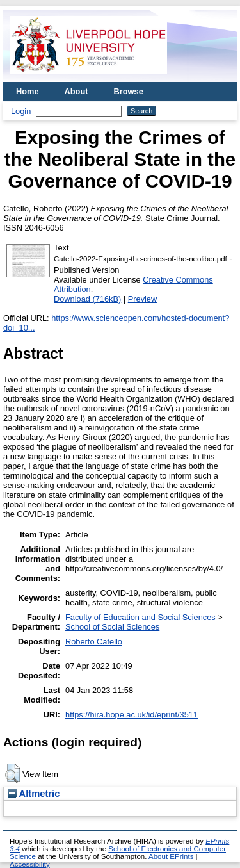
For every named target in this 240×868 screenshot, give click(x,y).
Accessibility (30, 864)
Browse (129, 91)
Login (21, 111)
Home (28, 91)
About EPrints (171, 856)
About (76, 91)
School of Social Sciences (112, 627)
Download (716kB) (87, 299)
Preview (143, 299)
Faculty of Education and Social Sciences (140, 617)
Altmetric (34, 794)
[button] (12, 773)
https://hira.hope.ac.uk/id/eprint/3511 (132, 715)
